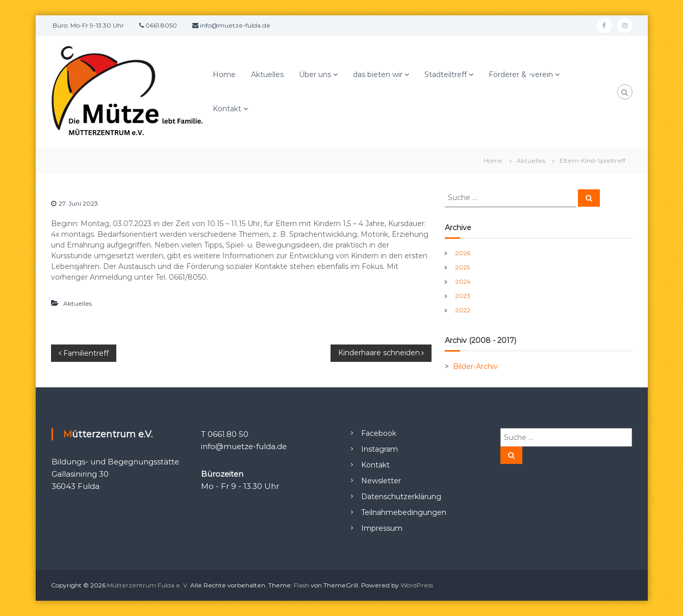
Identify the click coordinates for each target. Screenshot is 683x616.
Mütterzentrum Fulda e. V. (148, 585)
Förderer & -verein (521, 75)
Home (224, 75)
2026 (463, 253)
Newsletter (381, 481)
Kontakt (227, 109)
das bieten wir (378, 75)
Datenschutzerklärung (401, 497)
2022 (463, 310)
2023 (463, 296)
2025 (462, 267)
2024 (463, 281)
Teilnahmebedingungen (404, 512)
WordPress (417, 585)
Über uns (315, 75)
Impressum (382, 528)
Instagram (380, 449)
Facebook (379, 433)
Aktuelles (267, 75)
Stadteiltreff (446, 75)
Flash (301, 585)
